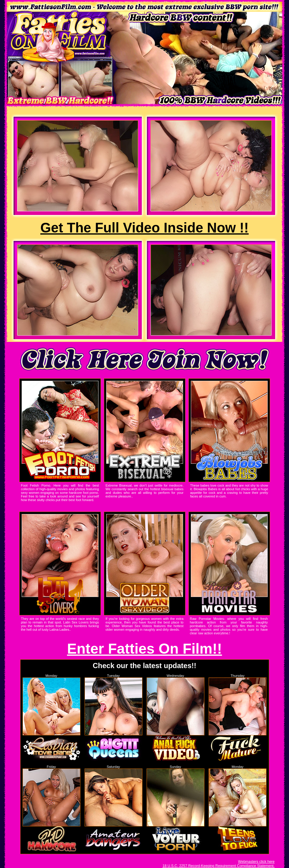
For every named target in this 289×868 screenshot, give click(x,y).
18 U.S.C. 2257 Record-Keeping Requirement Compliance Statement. (219, 866)
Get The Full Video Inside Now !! (144, 228)
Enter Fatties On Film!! (145, 649)
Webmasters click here (256, 862)
